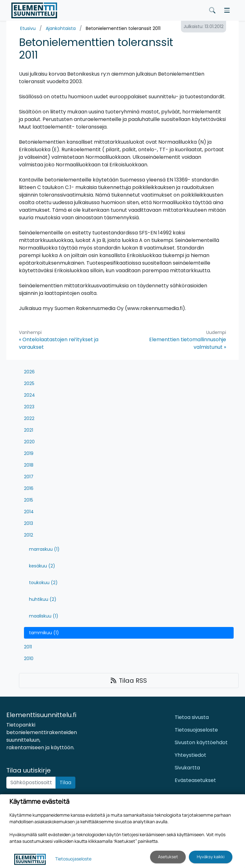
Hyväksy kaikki (211, 857)
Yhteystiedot (190, 755)
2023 (29, 407)
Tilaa (65, 782)
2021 (29, 430)
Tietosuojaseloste (196, 730)
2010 (29, 658)
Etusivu (28, 28)
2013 (29, 523)
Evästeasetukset (195, 780)
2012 (29, 535)
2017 (29, 477)
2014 (29, 512)
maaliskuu (44, 616)
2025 (29, 383)
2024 (29, 395)
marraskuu (44, 549)
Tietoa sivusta (192, 717)
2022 (29, 418)
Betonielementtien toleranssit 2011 (123, 28)
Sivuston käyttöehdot (201, 742)
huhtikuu (43, 599)
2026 (29, 372)
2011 (28, 647)
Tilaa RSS (129, 681)
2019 (29, 453)
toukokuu (43, 583)
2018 (29, 465)
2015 (29, 500)
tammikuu (44, 633)
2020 (29, 442)
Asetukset (168, 857)
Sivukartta (187, 768)
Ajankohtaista (61, 28)
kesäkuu (42, 566)
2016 (29, 488)
